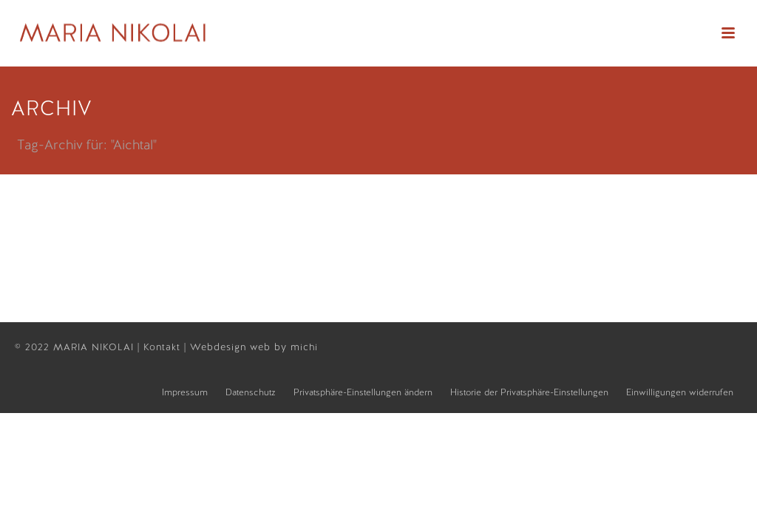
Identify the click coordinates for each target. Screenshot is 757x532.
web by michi (286, 347)
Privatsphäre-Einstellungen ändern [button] (363, 392)
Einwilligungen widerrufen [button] (680, 392)
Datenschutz (251, 392)
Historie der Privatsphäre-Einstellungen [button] (529, 392)
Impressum (185, 392)
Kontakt (164, 347)
